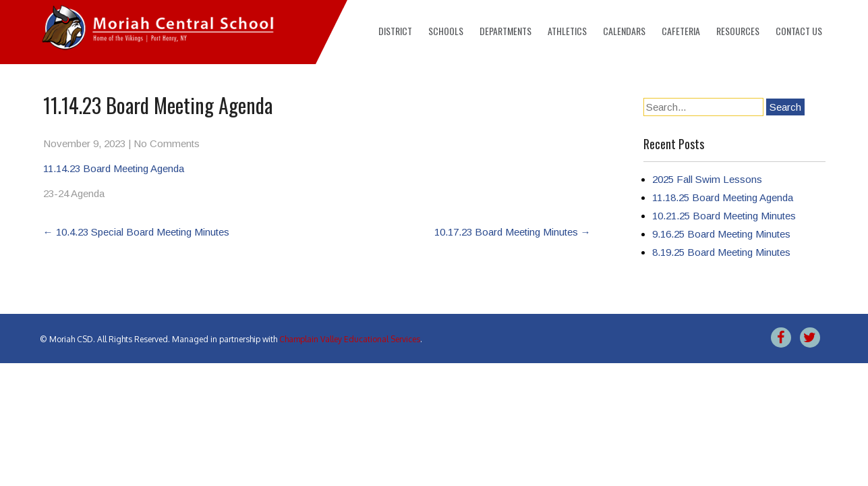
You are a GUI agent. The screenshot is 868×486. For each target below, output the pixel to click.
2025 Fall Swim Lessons (707, 179)
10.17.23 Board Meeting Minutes (513, 232)
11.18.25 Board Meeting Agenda (723, 197)
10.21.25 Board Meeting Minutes (724, 216)
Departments (505, 31)
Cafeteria (681, 31)
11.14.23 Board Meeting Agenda (114, 168)
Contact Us (799, 31)
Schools (446, 31)
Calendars (624, 31)
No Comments (167, 143)
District (395, 31)
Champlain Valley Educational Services (350, 339)
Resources (738, 31)
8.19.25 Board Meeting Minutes (721, 252)
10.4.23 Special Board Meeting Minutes (136, 232)
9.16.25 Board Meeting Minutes (721, 234)
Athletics (567, 31)
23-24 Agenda (74, 193)
